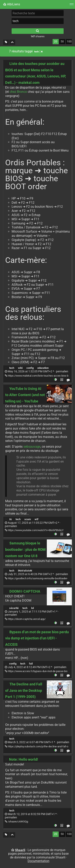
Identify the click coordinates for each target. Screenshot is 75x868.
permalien (36, 371)
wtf (36, 519)
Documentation (38, 861)
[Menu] (72, 5)
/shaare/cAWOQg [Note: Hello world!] (16, 822)
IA (10, 519)
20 (56, 42)
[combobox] (38, 21)
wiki (20, 368)
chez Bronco (18, 92)
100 (69, 42)
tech (12, 368)
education (43, 368)
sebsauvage (32, 447)
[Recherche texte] (38, 13)
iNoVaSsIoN (25, 571)
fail (31, 664)
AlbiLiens (12, 4)
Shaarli (20, 850)
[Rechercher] (38, 31)
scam (28, 519)
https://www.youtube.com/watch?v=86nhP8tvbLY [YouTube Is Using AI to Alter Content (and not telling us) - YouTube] (34, 530)
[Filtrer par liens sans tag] (6, 42)
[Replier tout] (12, 42)
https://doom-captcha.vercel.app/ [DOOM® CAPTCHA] (25, 619)
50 (62, 42)
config (30, 368)
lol (32, 608)
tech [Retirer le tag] (38, 52)
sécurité (14, 608)
